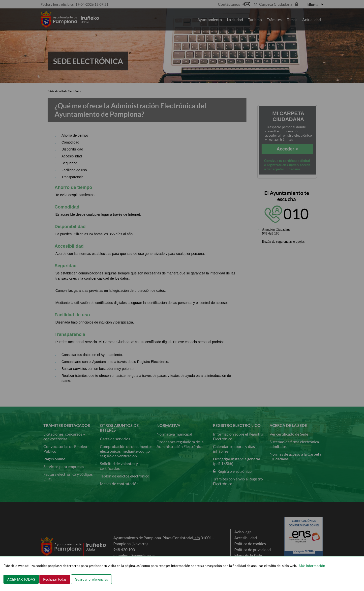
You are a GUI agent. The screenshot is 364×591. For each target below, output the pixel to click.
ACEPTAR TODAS (21, 579)
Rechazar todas (55, 579)
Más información (312, 566)
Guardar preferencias (91, 579)
